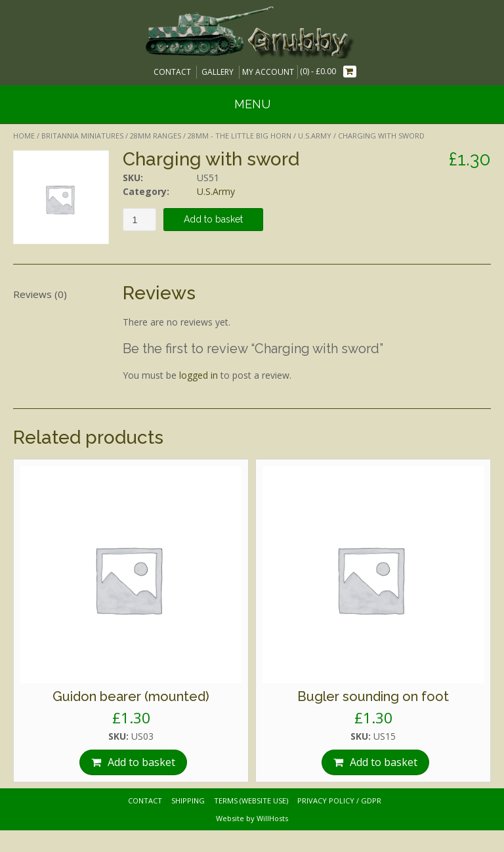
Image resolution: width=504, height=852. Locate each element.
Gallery (218, 72)
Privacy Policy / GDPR (339, 800)
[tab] (61, 294)
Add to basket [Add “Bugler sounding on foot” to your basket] (384, 762)
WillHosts (272, 818)
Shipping (188, 800)
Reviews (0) (40, 294)
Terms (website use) (251, 800)
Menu (252, 104)
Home (24, 136)
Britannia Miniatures (82, 136)
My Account (268, 72)
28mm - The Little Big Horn (240, 136)
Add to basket (213, 219)
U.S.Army (315, 136)
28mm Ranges (156, 136)
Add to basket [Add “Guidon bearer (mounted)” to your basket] (141, 762)
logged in (199, 375)
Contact (172, 72)
